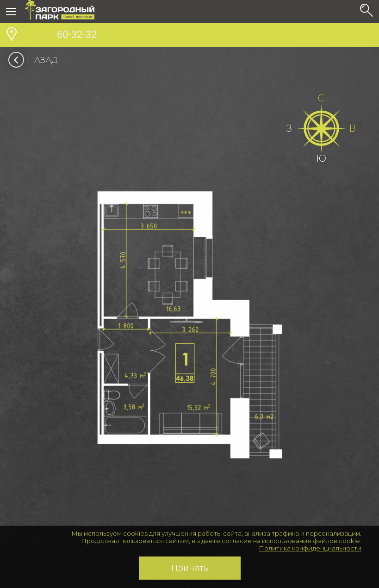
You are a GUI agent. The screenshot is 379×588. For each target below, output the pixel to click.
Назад (36, 60)
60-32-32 (61, 36)
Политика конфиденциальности (310, 548)
